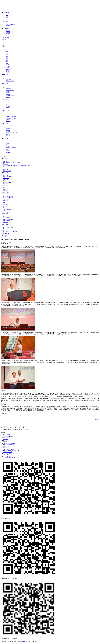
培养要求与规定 (10, 96)
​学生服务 (8, 93)
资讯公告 (5, 47)
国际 (7, 59)
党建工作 (8, 134)
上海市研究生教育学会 (9, 453)
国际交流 (8, 31)
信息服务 (8, 131)
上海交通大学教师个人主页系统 (11, 458)
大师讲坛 (8, 120)
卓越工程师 (6, 110)
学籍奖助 (8, 94)
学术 (7, 60)
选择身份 (6, 12)
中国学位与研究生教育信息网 (10, 443)
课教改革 (8, 97)
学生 (7, 16)
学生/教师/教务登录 (11, 24)
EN (5, 39)
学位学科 (8, 34)
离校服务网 (6, 438)
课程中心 (5, 439)
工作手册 (8, 136)
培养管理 (8, 32)
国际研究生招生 (10, 81)
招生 (7, 53)
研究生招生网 (7, 435)
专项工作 (5, 112)
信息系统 (6, 22)
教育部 (5, 442)
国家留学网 (6, 446)
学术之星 (8, 121)
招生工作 (5, 75)
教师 (7, 18)
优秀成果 (8, 108)
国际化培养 (9, 91)
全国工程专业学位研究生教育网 (11, 451)
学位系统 (8, 26)
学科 (7, 56)
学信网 (5, 448)
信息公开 (5, 124)
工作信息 (8, 65)
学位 (7, 58)
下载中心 (6, 28)
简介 (7, 145)
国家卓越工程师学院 (11, 148)
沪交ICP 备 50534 (24, 641)
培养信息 (8, 68)
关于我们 (5, 138)
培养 (7, 55)
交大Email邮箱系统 (8, 436)
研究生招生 (9, 80)
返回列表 (97, 419)
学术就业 (8, 72)
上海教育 (5, 455)
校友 (7, 19)
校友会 (5, 440)
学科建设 (8, 106)
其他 (7, 35)
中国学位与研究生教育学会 (10, 449)
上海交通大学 (7, 456)
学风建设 (8, 130)
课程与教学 (9, 89)
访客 (7, 15)
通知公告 (8, 63)
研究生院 (8, 143)
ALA (36, 641)
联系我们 (6, 38)
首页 (4, 45)
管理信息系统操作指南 (12, 133)
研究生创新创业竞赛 (11, 117)
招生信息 (8, 66)
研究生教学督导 (10, 90)
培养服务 (5, 84)
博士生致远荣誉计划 (11, 118)
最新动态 (8, 52)
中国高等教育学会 (8, 452)
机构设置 (8, 146)
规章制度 (8, 129)
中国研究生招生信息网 (9, 445)
